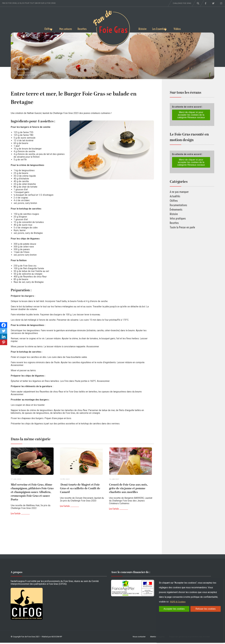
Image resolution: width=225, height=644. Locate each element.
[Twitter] (4, 331)
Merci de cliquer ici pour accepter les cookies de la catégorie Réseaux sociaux (191, 115)
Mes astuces (62, 28)
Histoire (143, 28)
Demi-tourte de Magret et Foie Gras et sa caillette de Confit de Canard (80, 490)
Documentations (178, 205)
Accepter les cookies (174, 609)
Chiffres (40, 28)
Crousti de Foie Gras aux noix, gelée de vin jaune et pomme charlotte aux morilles (128, 490)
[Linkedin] (4, 337)
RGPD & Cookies (179, 602)
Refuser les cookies (206, 609)
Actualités (175, 196)
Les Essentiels (163, 28)
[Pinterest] (4, 342)
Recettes (81, 28)
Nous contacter (139, 638)
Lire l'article (16, 515)
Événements (176, 210)
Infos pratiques (178, 218)
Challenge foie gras (182, 3)
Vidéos (186, 28)
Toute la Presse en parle (182, 227)
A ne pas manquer (179, 192)
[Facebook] (4, 325)
